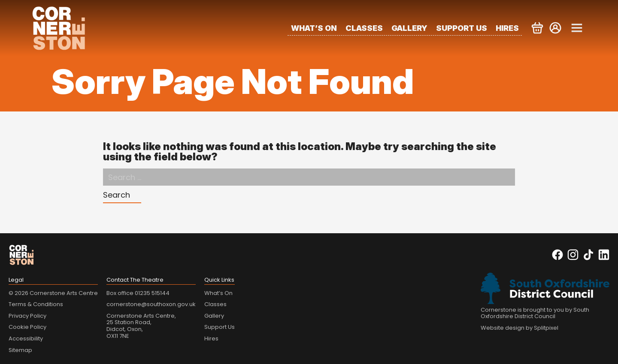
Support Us (462, 28)
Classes (364, 28)
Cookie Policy (27, 327)
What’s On (314, 28)
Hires (507, 28)
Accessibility (26, 338)
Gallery (409, 28)
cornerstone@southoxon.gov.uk (151, 304)
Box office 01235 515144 (138, 293)
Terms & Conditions (36, 304)
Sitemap (20, 350)
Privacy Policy (27, 316)
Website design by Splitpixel (520, 328)
